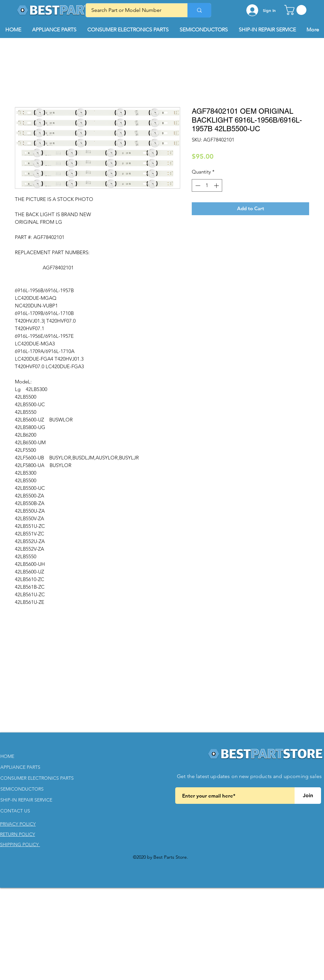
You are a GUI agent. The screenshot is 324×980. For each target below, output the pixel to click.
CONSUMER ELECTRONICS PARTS (37, 778)
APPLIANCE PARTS (20, 767)
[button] (297, 10)
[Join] (308, 796)
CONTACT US (15, 811)
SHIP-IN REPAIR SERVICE (26, 800)
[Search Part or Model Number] (132, 10)
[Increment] (217, 186)
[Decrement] (197, 186)
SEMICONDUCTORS (22, 789)
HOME (7, 756)
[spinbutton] (207, 186)
